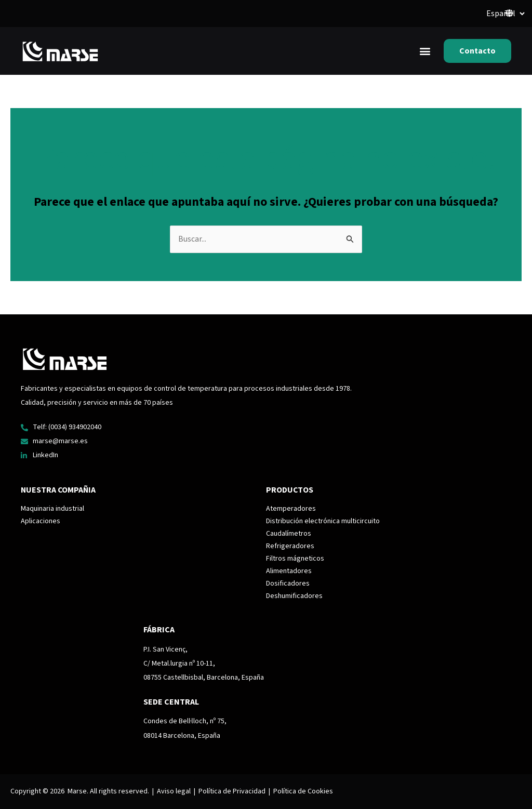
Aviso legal (174, 791)
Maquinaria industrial (52, 509)
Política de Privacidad (232, 791)
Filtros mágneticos (295, 559)
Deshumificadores (294, 596)
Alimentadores (289, 572)
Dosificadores (288, 584)
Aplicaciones (41, 522)
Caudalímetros (289, 534)
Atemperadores (291, 509)
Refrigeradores (290, 547)
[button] (425, 51)
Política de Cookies (303, 791)
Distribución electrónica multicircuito (323, 522)
